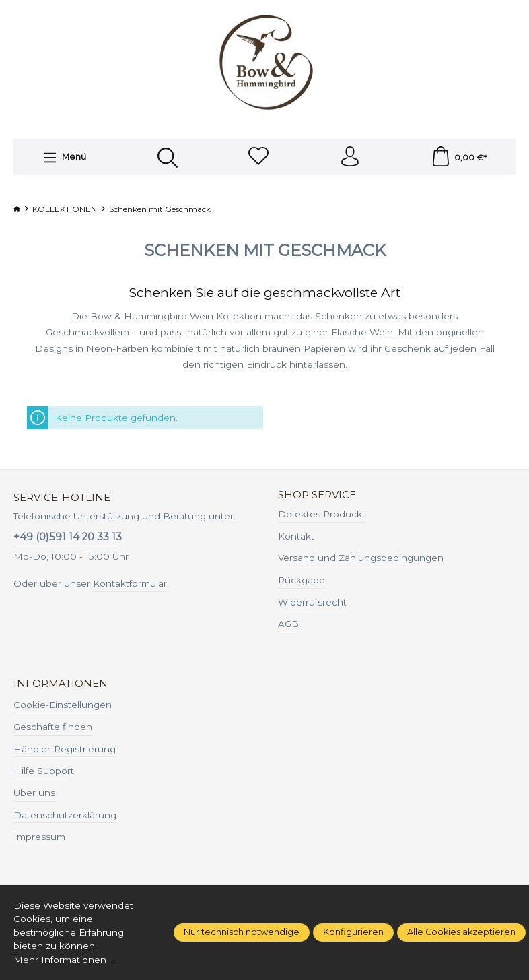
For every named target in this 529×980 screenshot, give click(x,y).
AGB (288, 624)
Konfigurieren (353, 932)
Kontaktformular (130, 583)
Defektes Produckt (322, 514)
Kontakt (296, 536)
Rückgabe (302, 580)
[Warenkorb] (459, 157)
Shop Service (317, 495)
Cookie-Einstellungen (63, 705)
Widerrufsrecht (312, 602)
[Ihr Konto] (350, 157)
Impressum (39, 837)
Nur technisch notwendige (242, 932)
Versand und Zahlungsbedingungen (361, 558)
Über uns (34, 793)
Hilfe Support (44, 771)
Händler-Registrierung (65, 749)
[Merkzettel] (258, 157)
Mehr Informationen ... (64, 960)
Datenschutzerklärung (65, 815)
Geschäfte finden (53, 727)
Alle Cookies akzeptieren (461, 932)
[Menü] (65, 158)
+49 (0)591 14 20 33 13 (68, 537)
